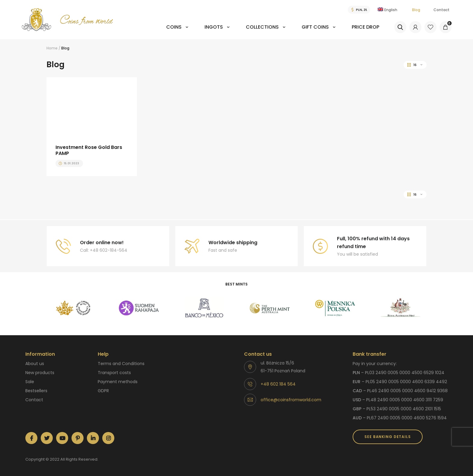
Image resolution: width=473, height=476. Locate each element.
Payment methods (118, 382)
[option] (73, 308)
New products (40, 373)
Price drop (365, 27)
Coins (174, 27)
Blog (416, 10)
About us (35, 364)
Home (52, 48)
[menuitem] (177, 31)
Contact (441, 10)
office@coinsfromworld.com (291, 400)
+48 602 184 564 (278, 384)
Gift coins (315, 27)
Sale (30, 382)
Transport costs (114, 373)
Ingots (214, 27)
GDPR (103, 391)
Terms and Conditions (121, 364)
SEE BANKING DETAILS (387, 437)
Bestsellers (36, 391)
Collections (262, 27)
